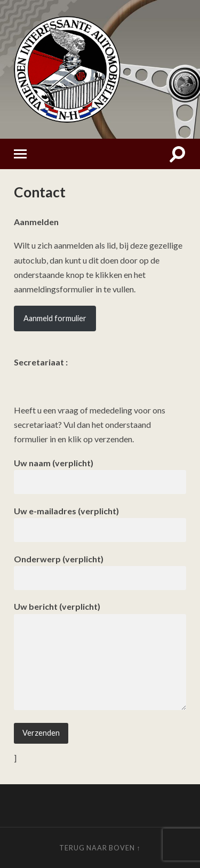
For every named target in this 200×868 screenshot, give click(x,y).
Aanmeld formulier (55, 318)
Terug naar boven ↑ (100, 848)
